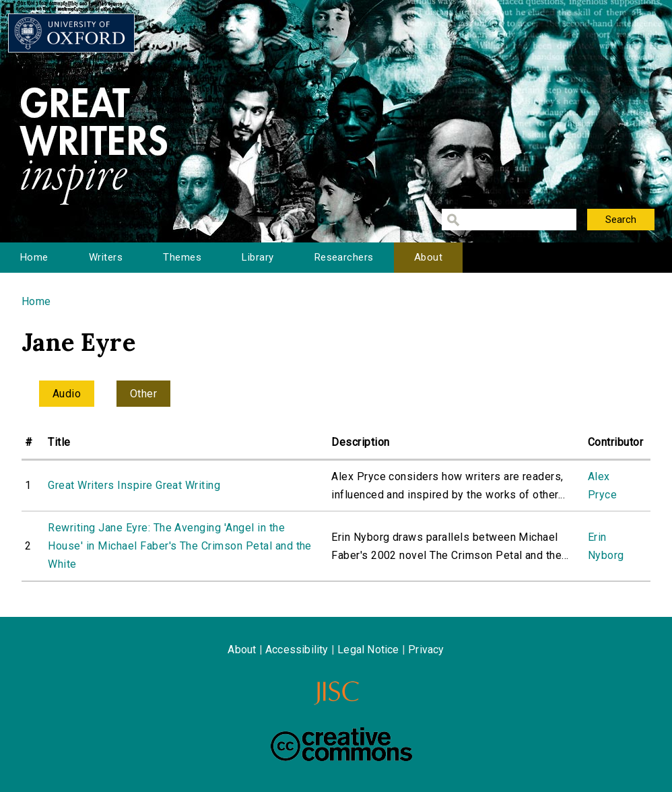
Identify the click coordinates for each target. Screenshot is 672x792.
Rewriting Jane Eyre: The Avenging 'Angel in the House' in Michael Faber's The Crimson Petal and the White (179, 546)
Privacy (426, 650)
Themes (182, 257)
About (428, 257)
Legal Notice (368, 650)
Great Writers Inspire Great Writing (134, 485)
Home (34, 257)
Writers (106, 257)
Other (143, 394)
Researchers (344, 257)
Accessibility (297, 650)
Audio (67, 394)
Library (258, 257)
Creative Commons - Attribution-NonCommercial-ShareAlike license (341, 744)
